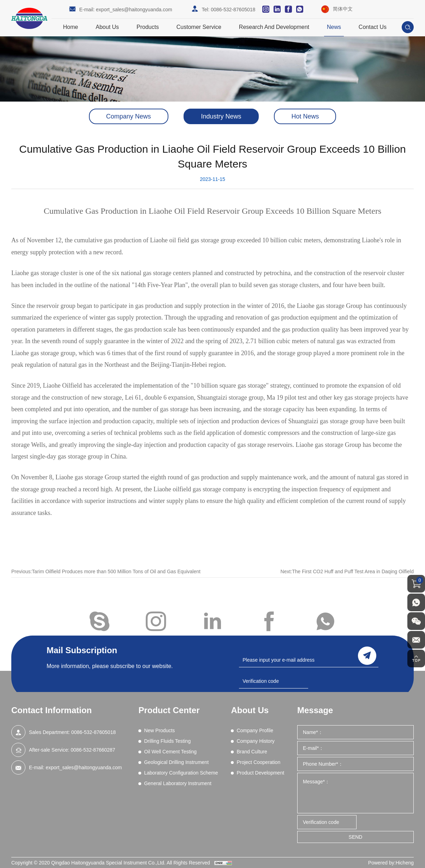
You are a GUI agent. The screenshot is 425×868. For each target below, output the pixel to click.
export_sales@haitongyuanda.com (134, 10)
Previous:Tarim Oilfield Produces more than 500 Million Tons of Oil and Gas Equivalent (106, 579)
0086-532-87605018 (233, 10)
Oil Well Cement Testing (170, 752)
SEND (356, 837)
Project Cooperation (258, 762)
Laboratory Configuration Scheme (181, 773)
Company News (129, 116)
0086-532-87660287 (93, 750)
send (367, 656)
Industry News (221, 116)
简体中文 (343, 9)
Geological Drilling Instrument (176, 762)
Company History (255, 741)
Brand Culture (252, 752)
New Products (159, 730)
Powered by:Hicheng (391, 863)
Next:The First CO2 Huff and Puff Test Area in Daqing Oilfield (347, 579)
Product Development (260, 773)
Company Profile (255, 730)
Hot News (305, 116)
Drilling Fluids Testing (167, 741)
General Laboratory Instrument (178, 783)
